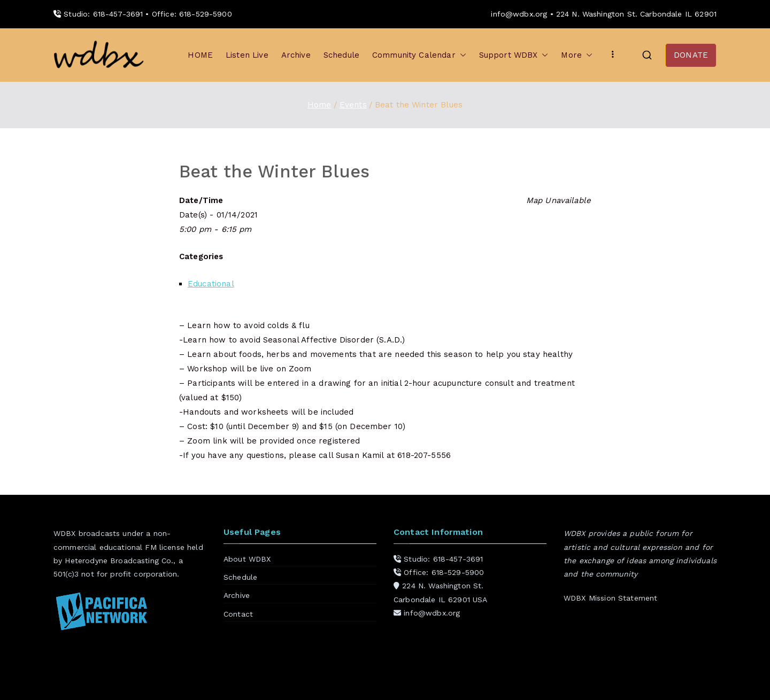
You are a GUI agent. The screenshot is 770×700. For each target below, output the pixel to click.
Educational (211, 284)
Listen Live (247, 55)
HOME (200, 55)
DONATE (691, 55)
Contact (238, 614)
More (577, 55)
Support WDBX (514, 55)
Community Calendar (419, 55)
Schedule (341, 55)
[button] (461, 55)
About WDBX (247, 559)
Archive (296, 55)
